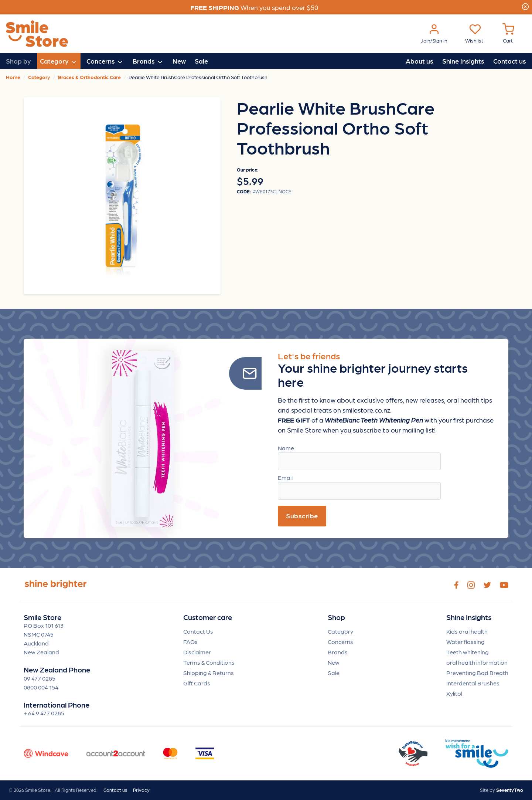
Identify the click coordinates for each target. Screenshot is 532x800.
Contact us (510, 61)
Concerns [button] (105, 61)
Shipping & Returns (209, 673)
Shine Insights (463, 61)
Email (285, 477)
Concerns (340, 642)
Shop (336, 617)
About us (420, 61)
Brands (338, 652)
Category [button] (59, 61)
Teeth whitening (468, 652)
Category (340, 631)
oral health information (477, 662)
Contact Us (198, 631)
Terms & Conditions (209, 662)
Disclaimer (197, 652)
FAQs (190, 642)
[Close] (525, 6)
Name (286, 448)
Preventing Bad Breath (477, 673)
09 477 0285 (40, 678)
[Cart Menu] (508, 34)
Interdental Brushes (473, 683)
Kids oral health (467, 631)
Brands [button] (148, 61)
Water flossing (465, 642)
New (179, 61)
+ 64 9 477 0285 (44, 713)
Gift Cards (197, 683)
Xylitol (454, 693)
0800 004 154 (41, 687)
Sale (201, 61)
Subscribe (302, 516)
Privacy (141, 790)
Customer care (208, 617)
